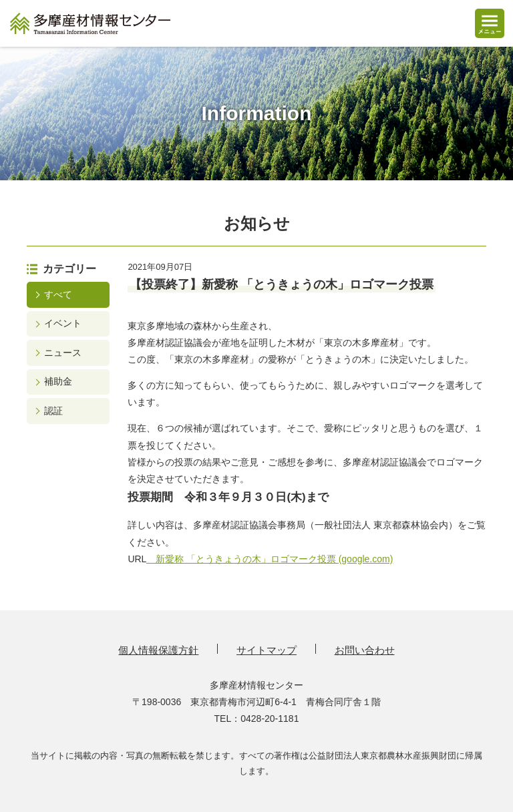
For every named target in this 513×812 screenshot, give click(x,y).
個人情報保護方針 (158, 650)
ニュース (63, 353)
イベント (63, 323)
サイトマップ (267, 650)
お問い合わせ (365, 650)
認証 (53, 411)
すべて (58, 294)
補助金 (58, 381)
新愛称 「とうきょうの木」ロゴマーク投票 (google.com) (270, 559)
